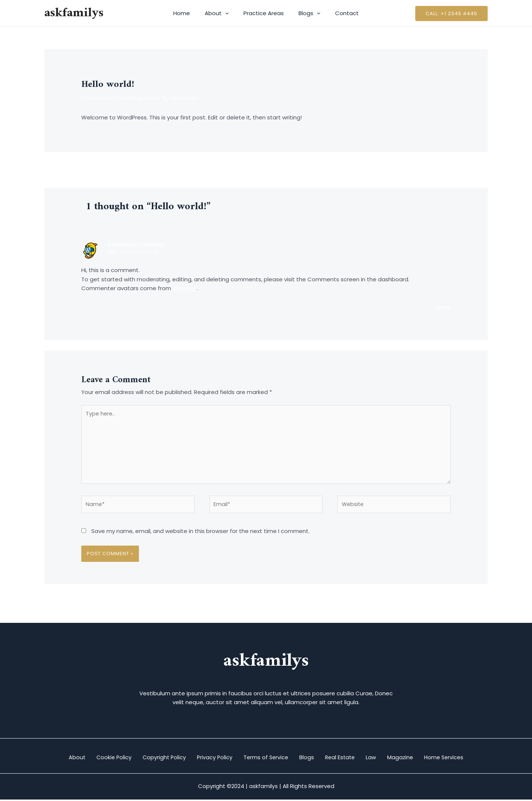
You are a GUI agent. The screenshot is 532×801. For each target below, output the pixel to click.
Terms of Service (264, 759)
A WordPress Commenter (137, 246)
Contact (340, 13)
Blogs (306, 13)
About (220, 13)
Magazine (416, 759)
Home (189, 13)
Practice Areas (264, 13)
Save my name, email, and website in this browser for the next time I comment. (200, 536)
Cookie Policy (98, 759)
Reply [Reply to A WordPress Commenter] (443, 308)
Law (382, 759)
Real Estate (347, 759)
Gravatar (185, 289)
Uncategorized (139, 98)
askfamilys (74, 13)
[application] (229, 13)
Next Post (470, 169)
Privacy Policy (208, 759)
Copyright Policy (153, 759)
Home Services (464, 759)
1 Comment (97, 98)
